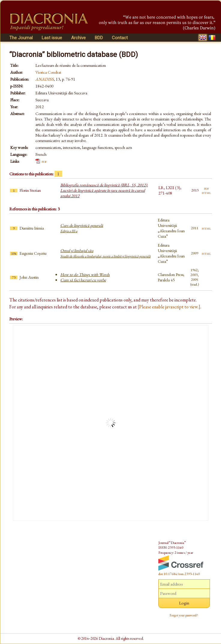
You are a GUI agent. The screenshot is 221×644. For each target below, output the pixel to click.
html (206, 192)
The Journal (21, 38)
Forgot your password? (184, 615)
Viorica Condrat (48, 72)
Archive (78, 38)
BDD (99, 38)
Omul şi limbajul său (105, 253)
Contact (120, 38)
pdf (44, 161)
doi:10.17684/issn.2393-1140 (179, 574)
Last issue (52, 38)
